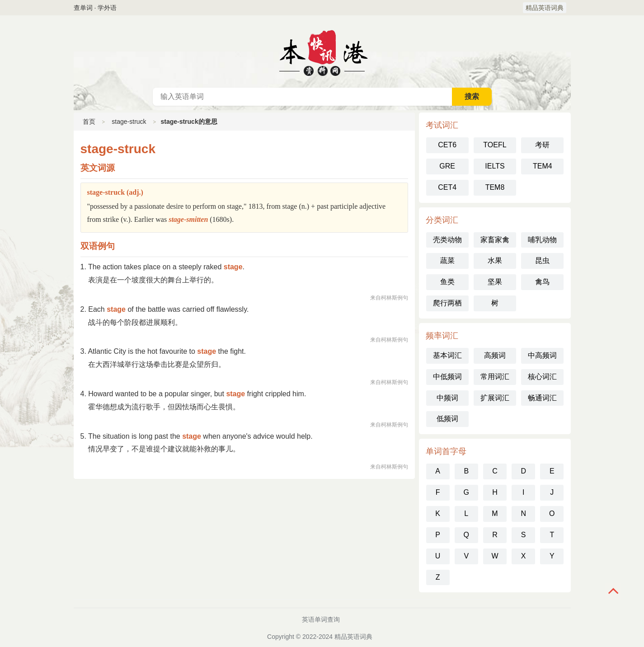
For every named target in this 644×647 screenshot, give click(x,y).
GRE (447, 166)
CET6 (447, 145)
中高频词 (542, 355)
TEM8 (495, 187)
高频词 (495, 355)
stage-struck (129, 122)
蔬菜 (447, 260)
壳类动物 (447, 240)
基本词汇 (447, 355)
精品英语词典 (545, 8)
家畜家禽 (495, 240)
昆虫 (542, 260)
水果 (495, 260)
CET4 (447, 187)
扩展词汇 (495, 398)
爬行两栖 (447, 303)
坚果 (495, 282)
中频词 (447, 398)
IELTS (495, 166)
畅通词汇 (542, 398)
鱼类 (447, 282)
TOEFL (495, 145)
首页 (89, 122)
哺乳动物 (542, 240)
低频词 (447, 419)
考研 (542, 145)
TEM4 (543, 166)
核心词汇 (542, 377)
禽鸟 (542, 282)
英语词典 (322, 52)
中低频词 (447, 377)
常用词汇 (495, 377)
